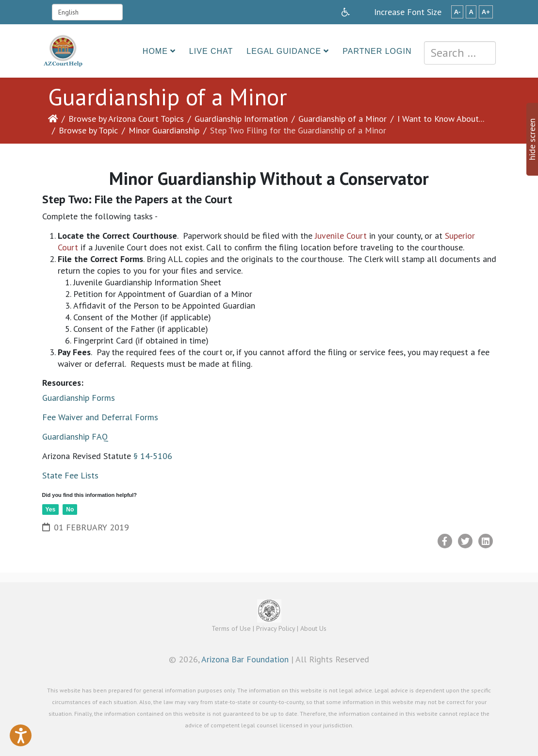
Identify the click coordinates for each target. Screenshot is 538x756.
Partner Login (377, 51)
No (70, 509)
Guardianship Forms (79, 398)
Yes (51, 509)
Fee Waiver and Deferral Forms (100, 417)
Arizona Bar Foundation (245, 659)
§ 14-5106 (153, 456)
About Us (313, 628)
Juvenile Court (341, 236)
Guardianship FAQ (75, 436)
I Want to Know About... (441, 119)
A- (457, 12)
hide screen (532, 139)
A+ (486, 12)
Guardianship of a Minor (342, 119)
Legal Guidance (284, 51)
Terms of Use (231, 628)
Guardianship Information (241, 119)
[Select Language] (87, 12)
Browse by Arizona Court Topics (126, 119)
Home (155, 51)
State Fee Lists (70, 475)
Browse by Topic (88, 130)
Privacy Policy (276, 628)
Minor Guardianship (164, 130)
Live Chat (211, 51)
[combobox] (460, 53)
